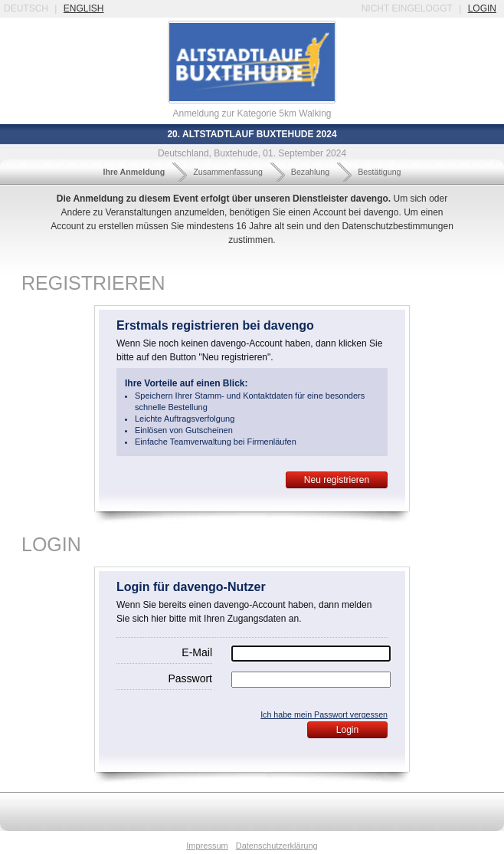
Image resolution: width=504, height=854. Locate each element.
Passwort (190, 678)
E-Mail (197, 652)
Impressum (207, 846)
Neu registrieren (337, 480)
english (84, 8)
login (482, 8)
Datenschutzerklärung (277, 846)
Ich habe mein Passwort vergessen (324, 714)
